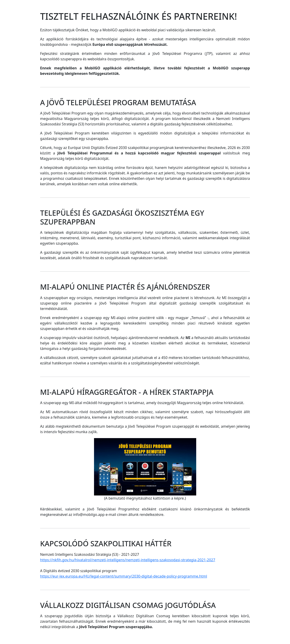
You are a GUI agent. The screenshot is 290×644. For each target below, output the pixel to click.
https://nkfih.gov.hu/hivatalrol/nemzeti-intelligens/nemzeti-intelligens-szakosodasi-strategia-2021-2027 (128, 560)
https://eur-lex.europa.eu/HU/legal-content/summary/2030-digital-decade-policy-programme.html (124, 576)
